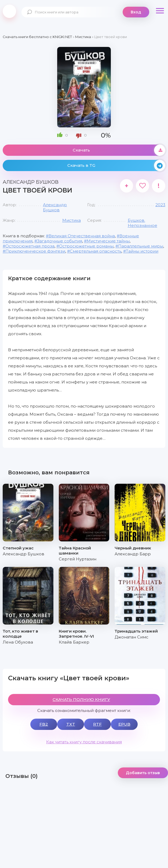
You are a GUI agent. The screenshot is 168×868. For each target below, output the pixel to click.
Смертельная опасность (96, 251)
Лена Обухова (18, 642)
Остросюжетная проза (30, 246)
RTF (97, 724)
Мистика (72, 220)
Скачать (119, 150)
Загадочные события (60, 241)
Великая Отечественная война (82, 236)
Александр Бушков (55, 207)
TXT (71, 724)
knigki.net (9, 11)
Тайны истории (142, 251)
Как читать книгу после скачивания (84, 742)
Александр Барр (133, 554)
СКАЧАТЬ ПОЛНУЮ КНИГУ (81, 699)
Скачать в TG (116, 165)
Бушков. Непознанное (143, 223)
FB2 (44, 724)
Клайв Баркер (74, 642)
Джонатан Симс (132, 637)
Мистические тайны (108, 241)
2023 (160, 205)
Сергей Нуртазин (78, 559)
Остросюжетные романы (86, 246)
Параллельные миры (141, 246)
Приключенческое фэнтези (35, 251)
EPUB (124, 724)
